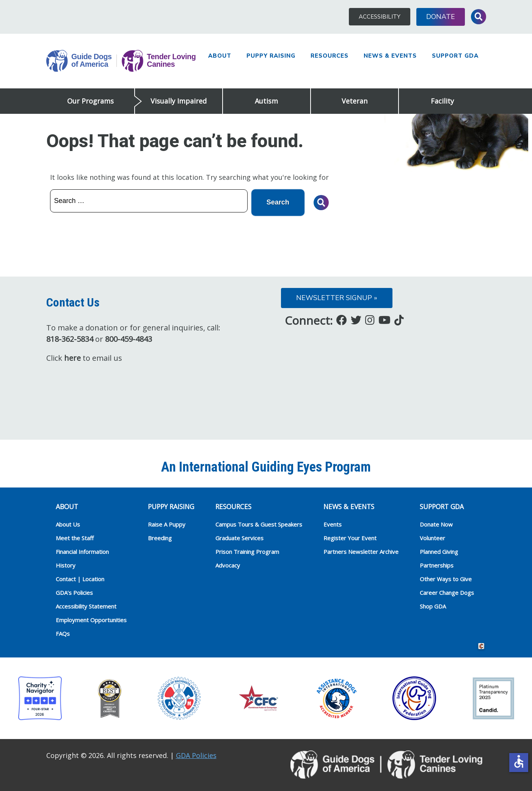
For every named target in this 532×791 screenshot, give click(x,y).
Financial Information (82, 552)
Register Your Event (350, 538)
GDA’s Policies (74, 593)
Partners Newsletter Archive (361, 552)
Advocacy (228, 565)
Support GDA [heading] (442, 506)
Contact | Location (80, 579)
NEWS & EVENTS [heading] (349, 506)
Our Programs (90, 101)
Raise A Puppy (167, 524)
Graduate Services (239, 538)
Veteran (355, 101)
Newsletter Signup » (337, 298)
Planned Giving (439, 552)
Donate (441, 17)
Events (333, 524)
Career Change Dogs (447, 593)
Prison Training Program (247, 552)
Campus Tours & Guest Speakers (259, 524)
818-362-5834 (70, 339)
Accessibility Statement (86, 606)
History (66, 565)
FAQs (63, 634)
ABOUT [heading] (67, 506)
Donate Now (436, 524)
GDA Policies (196, 755)
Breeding (160, 538)
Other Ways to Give (446, 579)
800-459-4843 (129, 339)
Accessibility (380, 17)
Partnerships (437, 565)
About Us (68, 524)
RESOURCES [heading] (233, 506)
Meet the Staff (75, 538)
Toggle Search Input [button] (479, 17)
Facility (442, 101)
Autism (266, 101)
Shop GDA (433, 606)
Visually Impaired (179, 101)
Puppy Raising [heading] (171, 506)
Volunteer (432, 538)
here (72, 358)
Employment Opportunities (91, 620)
